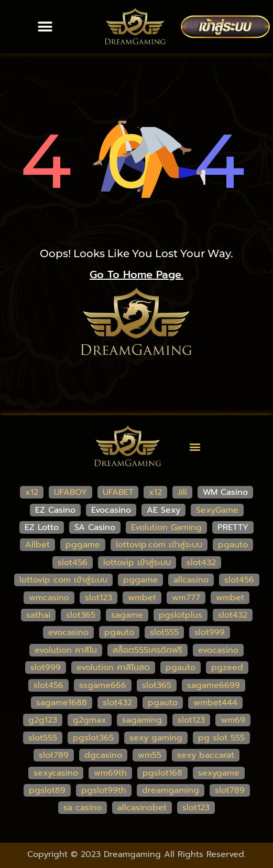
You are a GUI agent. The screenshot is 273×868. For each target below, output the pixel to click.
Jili (182, 492)
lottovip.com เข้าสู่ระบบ (159, 545)
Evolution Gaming (166, 527)
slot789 (54, 755)
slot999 (210, 632)
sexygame (219, 773)
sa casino (83, 808)
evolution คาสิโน (66, 650)
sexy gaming (156, 738)
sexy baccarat (206, 755)
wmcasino (49, 598)
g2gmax (90, 720)
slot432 (201, 563)
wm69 (233, 720)
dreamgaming (171, 790)
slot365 (81, 615)
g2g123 (43, 720)
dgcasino (103, 755)
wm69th (110, 773)
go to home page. (136, 274)
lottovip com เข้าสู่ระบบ (63, 580)
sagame (127, 615)
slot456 (73, 563)
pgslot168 (162, 773)
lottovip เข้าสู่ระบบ (137, 563)
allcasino (191, 580)
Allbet (37, 545)
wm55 (150, 755)
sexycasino (56, 773)
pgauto (233, 545)
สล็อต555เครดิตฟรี (148, 650)
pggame (83, 545)
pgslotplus (181, 615)
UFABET (118, 492)
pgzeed (227, 668)
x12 (32, 492)
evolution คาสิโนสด (113, 668)
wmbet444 (215, 703)
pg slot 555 (221, 738)
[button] (45, 27)
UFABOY (70, 492)
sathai (38, 615)
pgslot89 (47, 790)
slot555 (164, 632)
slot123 (99, 598)
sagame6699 (214, 685)
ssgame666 (103, 685)
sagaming (142, 720)
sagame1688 (62, 703)
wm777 (186, 598)
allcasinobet (142, 808)
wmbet (142, 598)
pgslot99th (104, 790)
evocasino (68, 632)
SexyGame (217, 510)
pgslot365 (93, 738)
